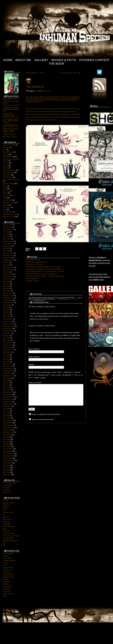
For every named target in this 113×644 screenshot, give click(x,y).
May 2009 (6, 413)
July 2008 (6, 437)
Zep (4, 545)
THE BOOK (7, 207)
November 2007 (8, 456)
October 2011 (7, 347)
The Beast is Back (9, 533)
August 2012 (7, 333)
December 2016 (8, 253)
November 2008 (8, 428)
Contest (5, 154)
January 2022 (7, 225)
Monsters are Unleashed (11, 180)
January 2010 (7, 395)
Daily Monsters (8, 157)
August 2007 (7, 463)
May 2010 (6, 385)
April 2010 (6, 387)
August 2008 (7, 435)
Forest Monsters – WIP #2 (36, 73)
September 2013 (8, 303)
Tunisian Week (8, 212)
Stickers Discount (9, 594)
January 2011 (7, 366)
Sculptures (6, 195)
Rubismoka (7, 589)
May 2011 (6, 359)
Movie (5, 186)
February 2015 (8, 274)
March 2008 (7, 446)
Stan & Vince (7, 492)
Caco (5, 510)
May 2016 (6, 263)
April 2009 (6, 416)
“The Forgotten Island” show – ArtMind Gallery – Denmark (11, 121)
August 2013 (7, 305)
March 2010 (7, 390)
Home (8, 60)
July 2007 (6, 465)
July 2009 (6, 409)
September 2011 (8, 350)
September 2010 (8, 376)
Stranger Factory (8, 202)
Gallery (41, 60)
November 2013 (8, 298)
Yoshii (5, 596)
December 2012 (8, 324)
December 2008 (8, 425)
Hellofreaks (7, 524)
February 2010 (8, 392)
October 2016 (7, 258)
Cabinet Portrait (8, 152)
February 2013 (8, 319)
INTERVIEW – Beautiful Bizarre (36, 262)
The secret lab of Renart (11, 536)
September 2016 (8, 260)
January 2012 (7, 345)
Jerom (5, 565)
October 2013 (7, 300)
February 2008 (8, 449)
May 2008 (6, 442)
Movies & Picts (64, 60)
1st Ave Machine (8, 553)
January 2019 (7, 227)
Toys (4, 210)
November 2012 (8, 326)
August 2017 (7, 246)
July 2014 (6, 281)
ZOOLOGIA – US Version (11, 105)
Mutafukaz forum (8, 577)
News (5, 188)
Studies (5, 205)
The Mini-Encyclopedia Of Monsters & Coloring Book (11, 109)
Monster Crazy (8, 570)
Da (4, 515)
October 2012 (7, 329)
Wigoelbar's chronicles (10, 541)
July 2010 (6, 380)
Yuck (4, 543)
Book (4, 150)
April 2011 (6, 362)
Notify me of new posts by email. (43, 424)
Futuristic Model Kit (9, 561)
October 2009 (7, 402)
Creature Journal (8, 512)
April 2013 (6, 314)
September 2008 (8, 432)
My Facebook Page (9, 483)
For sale (6, 163)
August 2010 (7, 378)
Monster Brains (8, 568)
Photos (5, 193)
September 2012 (8, 331)
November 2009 (8, 399)
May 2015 (6, 272)
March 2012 (7, 340)
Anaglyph (6, 147)
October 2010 (7, 373)
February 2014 (8, 293)
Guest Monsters (8, 173)
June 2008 (6, 439)
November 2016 (8, 255)
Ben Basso (6, 505)
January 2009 (7, 423)
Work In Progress (9, 217)
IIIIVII (66, 609)
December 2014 (8, 277)
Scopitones (7, 591)
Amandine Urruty (9, 503)
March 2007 (7, 475)
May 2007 (6, 470)
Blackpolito (6, 556)
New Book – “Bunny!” (10, 137)
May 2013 (6, 312)
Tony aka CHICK (8, 538)
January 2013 (7, 321)
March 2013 (7, 317)
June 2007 (6, 468)
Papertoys (6, 191)
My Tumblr (6, 488)
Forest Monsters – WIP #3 (70, 73)
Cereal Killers (7, 558)
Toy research (35, 87)
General (5, 168)
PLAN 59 (6, 584)
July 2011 (6, 354)
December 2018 (8, 230)
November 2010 (8, 371)
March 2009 (7, 418)
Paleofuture (7, 582)
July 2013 (6, 307)
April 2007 (6, 472)
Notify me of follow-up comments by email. (46, 419)
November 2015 (8, 267)
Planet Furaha (8, 586)
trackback (31, 300)
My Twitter (6, 490)
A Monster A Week (9, 145)
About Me (23, 60)
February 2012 (8, 343)
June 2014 (6, 284)
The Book (57, 64)
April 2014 (6, 288)
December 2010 (8, 369)
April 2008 (6, 444)
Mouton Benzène (9, 526)
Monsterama (7, 572)
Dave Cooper (7, 519)
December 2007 (8, 453)
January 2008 (7, 451)
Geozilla (6, 563)
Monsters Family (8, 184)
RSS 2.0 (57, 299)
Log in (71, 609)
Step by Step (7, 200)
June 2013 (6, 310)
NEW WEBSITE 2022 (10, 99)
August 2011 (7, 352)
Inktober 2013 (7, 177)
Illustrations (7, 175)
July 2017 (6, 248)
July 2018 (6, 232)
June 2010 (6, 383)
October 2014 (7, 279)
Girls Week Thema (9, 170)
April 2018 (6, 237)
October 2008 (7, 430)
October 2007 (7, 458)
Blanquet (6, 508)
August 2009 (7, 406)
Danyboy (6, 517)
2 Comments (46, 91)
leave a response (72, 299)
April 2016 (6, 265)
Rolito (5, 529)
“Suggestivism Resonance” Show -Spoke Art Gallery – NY (11, 115)
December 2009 (8, 397)
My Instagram (7, 485)
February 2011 (8, 364)
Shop (5, 198)
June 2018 (6, 234)
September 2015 (8, 270)
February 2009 (8, 420)
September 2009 (8, 404)
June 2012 (6, 336)
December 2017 (8, 241)
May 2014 (6, 286)
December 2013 (8, 296)
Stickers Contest (94, 60)
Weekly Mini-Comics (10, 214)
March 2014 (7, 291)
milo (63, 609)
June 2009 (6, 411)
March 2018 (7, 239)
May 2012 (6, 338)
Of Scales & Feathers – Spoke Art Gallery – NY (11, 125)
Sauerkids (6, 531)
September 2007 (8, 461)
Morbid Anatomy (8, 575)
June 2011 (6, 357)
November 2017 (8, 244)
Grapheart (6, 522)
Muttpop (6, 579)
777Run (5, 500)
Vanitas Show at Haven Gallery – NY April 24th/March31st (11, 130)
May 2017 (6, 251)
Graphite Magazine (9, 134)
